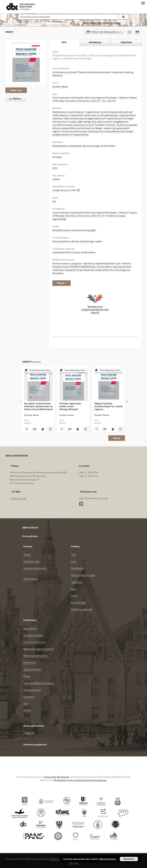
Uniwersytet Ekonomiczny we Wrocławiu (74, 252)
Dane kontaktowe (32, 669)
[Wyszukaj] (124, 17)
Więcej (117, 438)
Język (74, 589)
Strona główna (30, 536)
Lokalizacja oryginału (82, 609)
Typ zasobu (77, 582)
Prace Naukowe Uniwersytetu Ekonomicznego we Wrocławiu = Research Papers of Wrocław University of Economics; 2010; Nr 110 (95, 214)
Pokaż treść (16, 90)
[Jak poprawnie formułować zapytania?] (126, 23)
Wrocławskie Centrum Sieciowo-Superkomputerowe (80, 780)
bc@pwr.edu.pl (18, 498)
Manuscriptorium (32, 690)
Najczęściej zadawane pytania (39, 649)
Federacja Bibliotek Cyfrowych (39, 683)
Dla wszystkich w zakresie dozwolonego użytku (77, 241)
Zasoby (27, 554)
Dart (26, 703)
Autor (74, 561)
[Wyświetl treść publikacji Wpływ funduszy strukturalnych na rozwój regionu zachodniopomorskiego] (113, 429)
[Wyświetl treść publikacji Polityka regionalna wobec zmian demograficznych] (78, 429)
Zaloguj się (29, 733)
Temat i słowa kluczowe (83, 575)
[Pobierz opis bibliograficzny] (34, 429)
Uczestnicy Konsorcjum (35, 568)
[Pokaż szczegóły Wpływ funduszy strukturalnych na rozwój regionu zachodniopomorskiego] (120, 429)
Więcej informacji (108, 859)
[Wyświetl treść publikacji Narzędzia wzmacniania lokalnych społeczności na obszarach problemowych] (42, 429)
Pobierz (14, 99)
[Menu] (143, 3)
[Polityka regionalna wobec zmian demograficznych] (74, 385)
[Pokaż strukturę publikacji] (39, 370)
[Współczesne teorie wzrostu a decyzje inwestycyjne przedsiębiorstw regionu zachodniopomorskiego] (26, 62)
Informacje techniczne (35, 642)
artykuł (56, 179)
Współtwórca (78, 568)
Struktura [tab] (126, 42)
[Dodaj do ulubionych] (129, 32)
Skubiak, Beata (60, 87)
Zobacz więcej (31, 579)
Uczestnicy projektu (33, 635)
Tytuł (74, 554)
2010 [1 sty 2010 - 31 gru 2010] (55, 168)
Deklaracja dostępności (35, 656)
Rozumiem (129, 859)
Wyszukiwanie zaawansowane (102, 23)
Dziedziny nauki (31, 561)
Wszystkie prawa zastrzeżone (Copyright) (74, 230)
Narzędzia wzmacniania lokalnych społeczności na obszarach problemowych (39, 406)
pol (54, 201)
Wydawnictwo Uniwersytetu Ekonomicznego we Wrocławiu (84, 146)
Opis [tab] (64, 42)
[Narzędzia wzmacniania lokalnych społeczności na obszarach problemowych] (39, 385)
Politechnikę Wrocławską (56, 777)
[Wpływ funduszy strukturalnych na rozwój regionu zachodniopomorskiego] (109, 385)
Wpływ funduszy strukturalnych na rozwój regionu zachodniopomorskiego (108, 406)
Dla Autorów (30, 662)
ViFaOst (27, 710)
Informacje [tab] (95, 42)
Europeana (29, 697)
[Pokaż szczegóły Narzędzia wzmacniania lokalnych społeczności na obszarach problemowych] (50, 429)
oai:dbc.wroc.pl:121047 (66, 190)
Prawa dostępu (79, 602)
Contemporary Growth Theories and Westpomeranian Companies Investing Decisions (93, 74)
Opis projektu (30, 628)
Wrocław (57, 157)
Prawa (74, 595)
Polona (27, 676)
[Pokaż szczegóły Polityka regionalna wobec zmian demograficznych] (85, 429)
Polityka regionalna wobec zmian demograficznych (70, 406)
